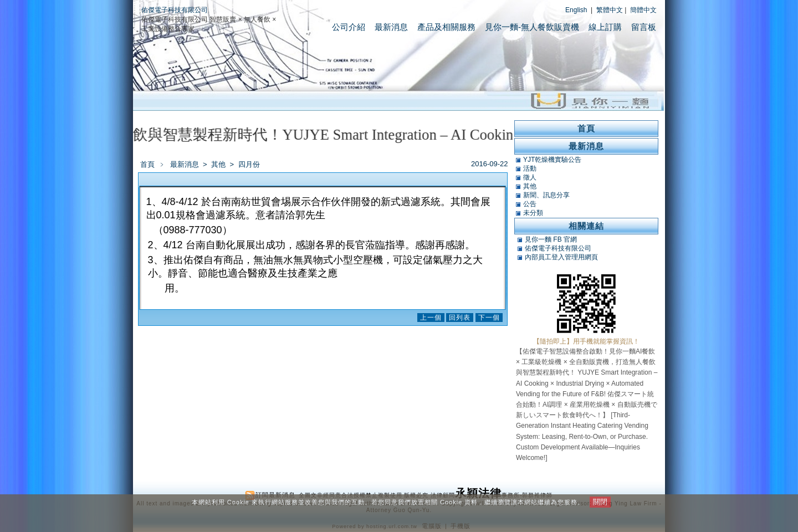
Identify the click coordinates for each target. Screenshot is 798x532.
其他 (219, 164)
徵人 (530, 177)
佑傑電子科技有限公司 (175, 10)
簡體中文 (643, 10)
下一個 (489, 318)
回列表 (460, 318)
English (576, 10)
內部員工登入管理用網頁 (561, 257)
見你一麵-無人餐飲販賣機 (532, 27)
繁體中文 (610, 10)
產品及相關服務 (446, 27)
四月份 (249, 164)
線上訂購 (605, 27)
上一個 (431, 318)
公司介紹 (349, 27)
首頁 (147, 164)
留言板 (644, 27)
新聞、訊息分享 (546, 195)
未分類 (533, 213)
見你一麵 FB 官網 (551, 239)
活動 (530, 168)
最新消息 (391, 27)
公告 (530, 204)
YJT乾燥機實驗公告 (552, 160)
